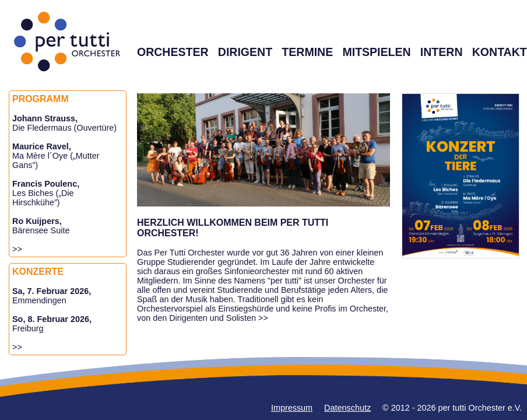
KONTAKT (500, 52)
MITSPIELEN (376, 52)
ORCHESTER (173, 52)
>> (17, 249)
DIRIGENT (245, 52)
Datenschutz (347, 408)
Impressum (292, 408)
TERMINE (307, 52)
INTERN (442, 52)
